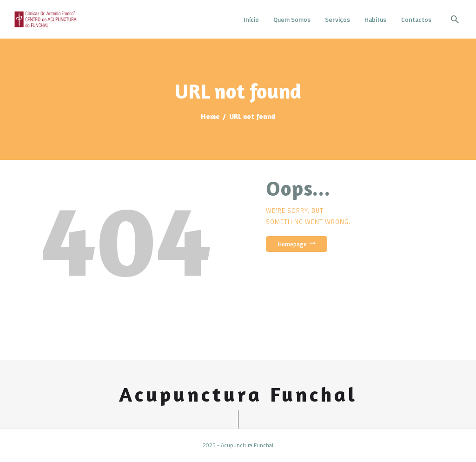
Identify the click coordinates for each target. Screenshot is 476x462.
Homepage (292, 244)
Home (210, 116)
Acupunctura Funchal (238, 394)
